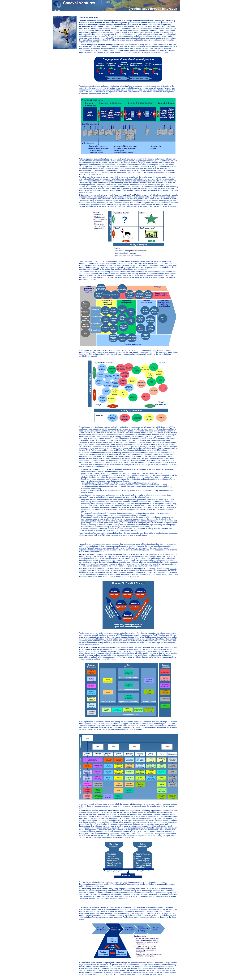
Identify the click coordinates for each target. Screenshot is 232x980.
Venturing (174, 13)
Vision (167, 13)
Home (162, 13)
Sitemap (92, 978)
